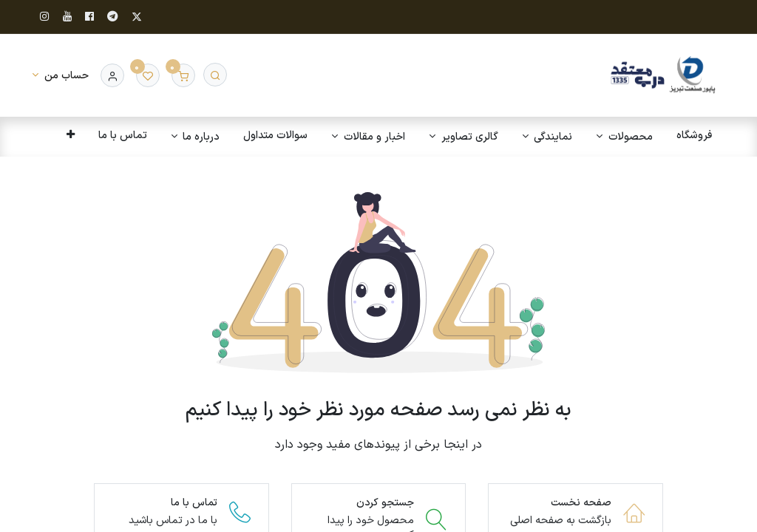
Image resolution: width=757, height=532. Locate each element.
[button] (69, 136)
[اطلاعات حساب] (60, 75)
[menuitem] (693, 136)
